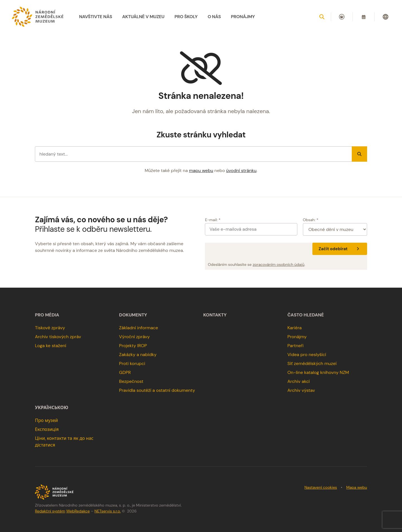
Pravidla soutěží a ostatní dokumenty (157, 390)
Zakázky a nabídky (138, 355)
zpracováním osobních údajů (278, 264)
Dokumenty (133, 315)
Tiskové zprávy (50, 328)
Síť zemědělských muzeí (312, 363)
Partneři (295, 346)
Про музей (46, 420)
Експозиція (47, 429)
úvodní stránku (241, 170)
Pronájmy (297, 337)
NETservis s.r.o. (107, 511)
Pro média (47, 315)
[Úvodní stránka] (38, 17)
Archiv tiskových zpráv (58, 337)
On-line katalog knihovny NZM (318, 372)
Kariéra (294, 328)
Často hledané (306, 315)
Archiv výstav (301, 390)
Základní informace (139, 328)
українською (52, 408)
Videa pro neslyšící (307, 355)
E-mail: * (213, 220)
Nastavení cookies (321, 487)
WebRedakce (78, 511)
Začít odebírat (340, 249)
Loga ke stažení (51, 346)
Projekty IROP (133, 346)
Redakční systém (50, 511)
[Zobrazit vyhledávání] (322, 17)
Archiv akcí (298, 381)
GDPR (125, 372)
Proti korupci (132, 363)
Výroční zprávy (135, 337)
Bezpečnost (131, 381)
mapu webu (201, 170)
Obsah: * (311, 220)
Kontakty (215, 315)
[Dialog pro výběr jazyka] (386, 17)
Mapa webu (357, 487)
